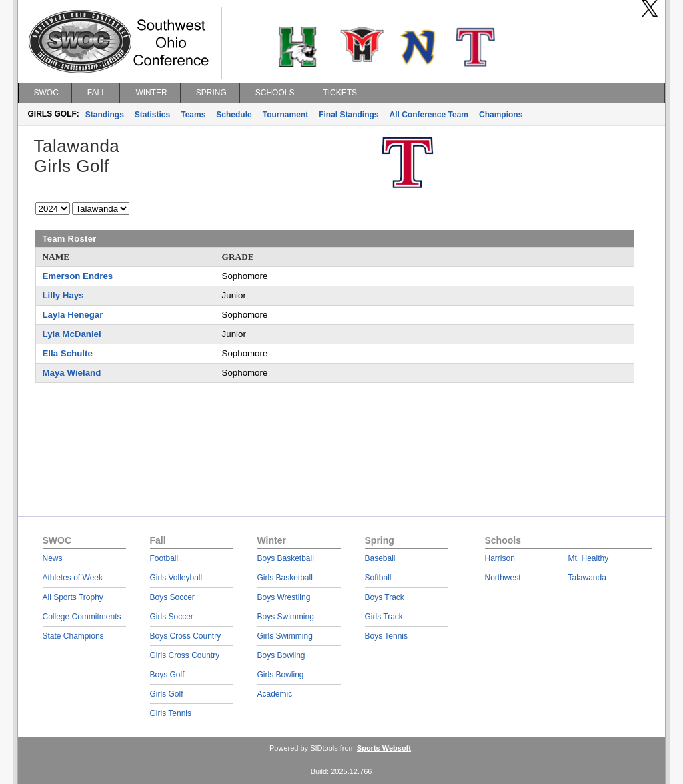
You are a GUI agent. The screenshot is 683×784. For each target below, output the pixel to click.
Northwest (503, 578)
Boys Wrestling (284, 597)
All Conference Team (429, 115)
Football (164, 558)
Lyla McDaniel (72, 334)
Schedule (234, 115)
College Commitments (82, 617)
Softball (378, 578)
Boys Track (385, 597)
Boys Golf (167, 675)
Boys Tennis (386, 636)
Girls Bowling (281, 675)
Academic (275, 694)
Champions (501, 115)
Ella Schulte (68, 353)
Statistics (152, 115)
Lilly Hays (63, 295)
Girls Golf (167, 694)
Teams (193, 115)
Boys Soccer (172, 597)
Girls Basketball (285, 578)
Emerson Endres (78, 276)
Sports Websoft (384, 748)
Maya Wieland (72, 373)
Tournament (285, 115)
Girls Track (384, 617)
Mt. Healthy (589, 558)
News (53, 558)
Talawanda (587, 578)
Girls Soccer (172, 617)
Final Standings (349, 115)
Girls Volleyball (176, 578)
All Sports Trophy (73, 597)
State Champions (73, 636)
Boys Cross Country (186, 636)
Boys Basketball (286, 558)
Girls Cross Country (185, 655)
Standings (105, 115)
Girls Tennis (171, 713)
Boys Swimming (286, 617)
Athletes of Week (73, 578)
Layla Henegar (73, 315)
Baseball (380, 558)
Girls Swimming (285, 636)
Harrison (500, 558)
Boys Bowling (281, 655)
